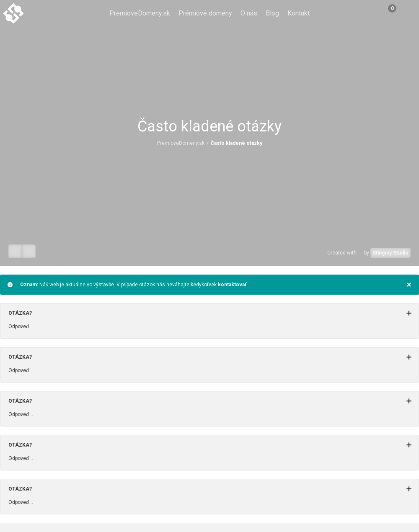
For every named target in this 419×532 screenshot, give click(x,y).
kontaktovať (232, 285)
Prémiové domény (205, 13)
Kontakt (299, 13)
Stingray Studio (391, 253)
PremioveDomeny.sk (140, 13)
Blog (272, 13)
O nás (249, 13)
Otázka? (210, 313)
